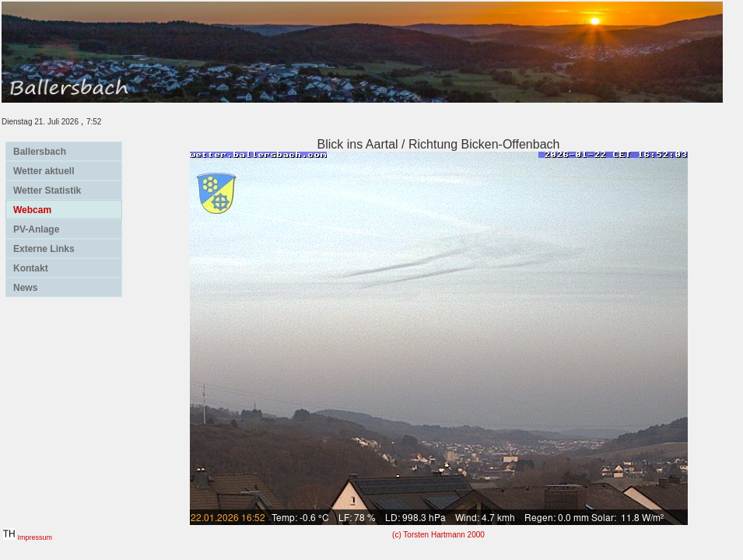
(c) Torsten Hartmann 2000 (438, 535)
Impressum (35, 537)
